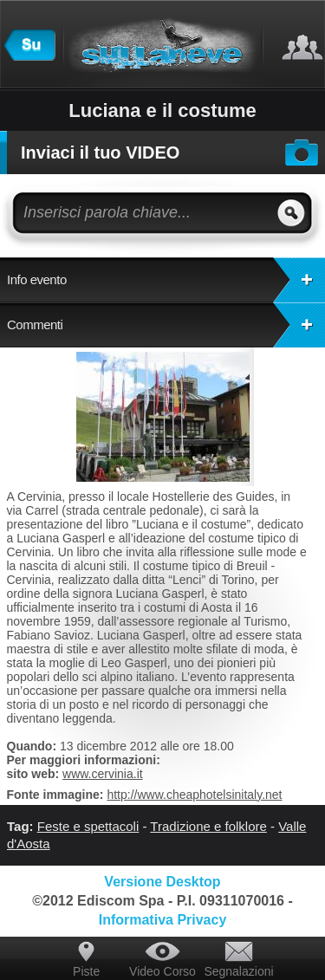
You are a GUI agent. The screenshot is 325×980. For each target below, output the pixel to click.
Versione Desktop (162, 882)
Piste (86, 971)
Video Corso (162, 971)
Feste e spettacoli (88, 826)
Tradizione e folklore (208, 826)
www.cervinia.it (103, 774)
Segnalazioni (238, 971)
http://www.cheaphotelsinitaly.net (194, 795)
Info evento (166, 280)
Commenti (166, 325)
